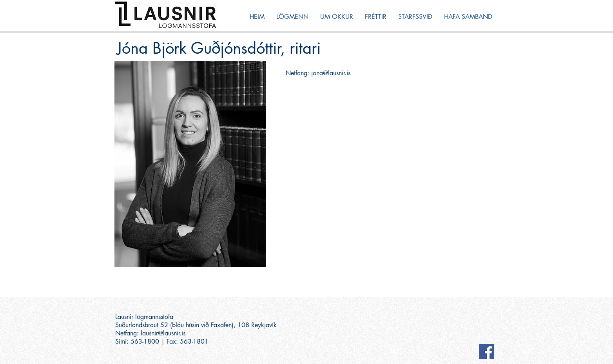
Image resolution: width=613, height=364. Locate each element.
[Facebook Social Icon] (487, 352)
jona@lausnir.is (331, 73)
